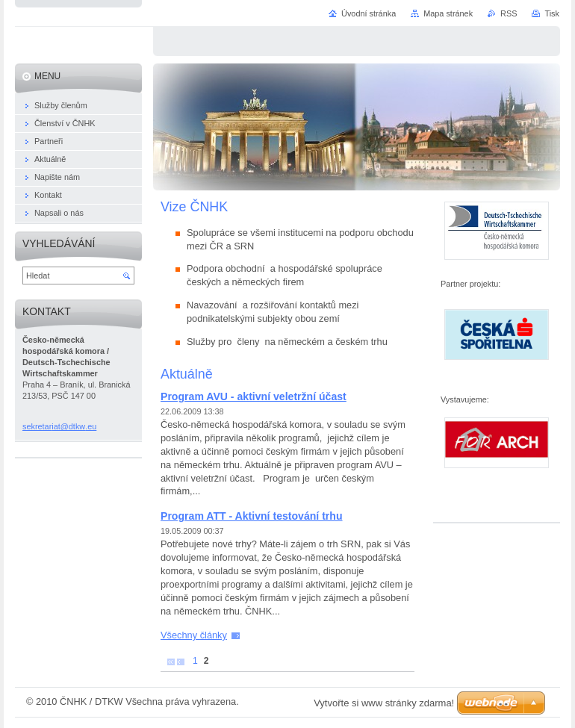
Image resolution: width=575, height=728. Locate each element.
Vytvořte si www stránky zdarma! (384, 703)
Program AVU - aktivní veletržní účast (254, 396)
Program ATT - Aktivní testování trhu (252, 516)
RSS (509, 13)
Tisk (552, 13)
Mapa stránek (448, 13)
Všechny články (194, 635)
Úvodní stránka (369, 13)
